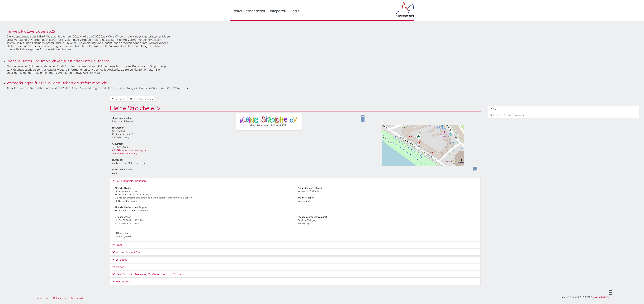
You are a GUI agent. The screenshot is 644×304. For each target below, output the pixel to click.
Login (295, 11)
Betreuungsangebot (249, 11)
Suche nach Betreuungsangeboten (507, 115)
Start (494, 109)
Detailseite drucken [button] (141, 99)
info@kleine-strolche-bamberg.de (129, 150)
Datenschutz (60, 298)
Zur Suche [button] (119, 99)
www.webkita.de (601, 297)
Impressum (43, 298)
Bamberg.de (78, 298)
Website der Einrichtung (125, 153)
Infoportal (278, 11)
